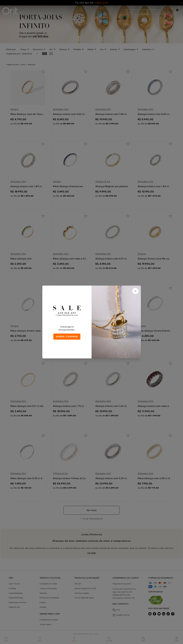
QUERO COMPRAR (67, 337)
